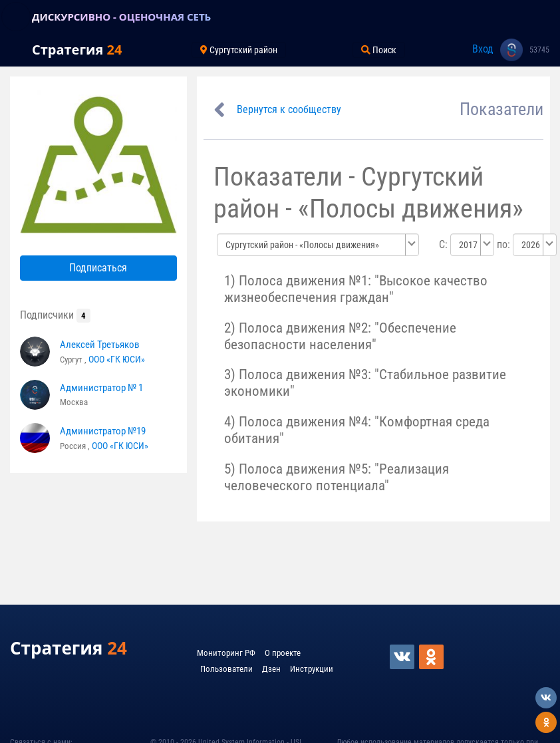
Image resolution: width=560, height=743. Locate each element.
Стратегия (77, 50)
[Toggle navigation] (16, 17)
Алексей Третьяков (100, 345)
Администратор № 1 (101, 388)
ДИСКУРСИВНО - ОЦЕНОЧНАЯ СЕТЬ (121, 17)
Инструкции (312, 669)
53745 (539, 50)
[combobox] (318, 245)
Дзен (271, 669)
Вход (483, 49)
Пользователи (226, 669)
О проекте (283, 653)
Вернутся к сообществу (289, 109)
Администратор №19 (103, 431)
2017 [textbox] (468, 245)
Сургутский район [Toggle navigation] (239, 50)
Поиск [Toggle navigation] (379, 50)
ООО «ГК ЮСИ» (117, 359)
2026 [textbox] (531, 245)
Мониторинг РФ (226, 653)
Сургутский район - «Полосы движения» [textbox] (302, 245)
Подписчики (55, 315)
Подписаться (98, 268)
